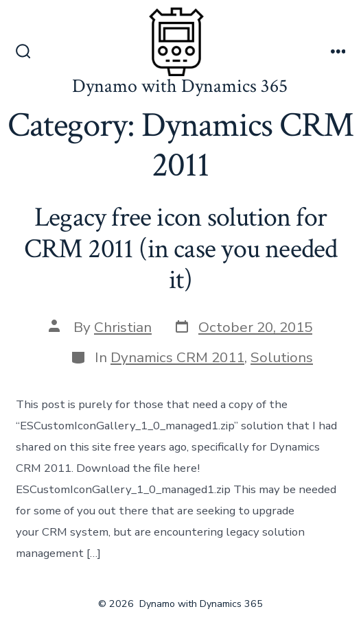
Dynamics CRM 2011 (177, 357)
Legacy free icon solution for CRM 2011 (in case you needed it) (181, 249)
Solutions (282, 357)
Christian (123, 327)
